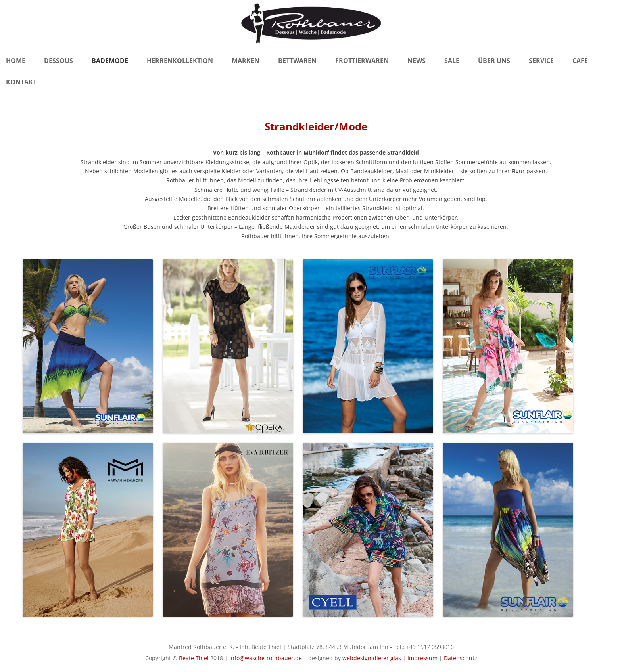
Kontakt (21, 82)
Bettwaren (297, 61)
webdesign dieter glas (372, 658)
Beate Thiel (194, 658)
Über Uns (494, 61)
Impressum (422, 658)
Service (541, 61)
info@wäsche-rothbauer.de (266, 658)
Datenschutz (461, 658)
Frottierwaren (362, 61)
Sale (452, 61)
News (417, 61)
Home (16, 61)
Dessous (59, 61)
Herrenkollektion (180, 61)
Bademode (110, 61)
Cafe (580, 61)
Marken (246, 61)
